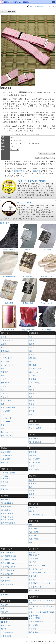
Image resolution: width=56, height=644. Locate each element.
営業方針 (33, 576)
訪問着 (32, 347)
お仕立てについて (36, 569)
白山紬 (32, 404)
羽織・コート (34, 425)
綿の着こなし (34, 511)
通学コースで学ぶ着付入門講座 (41, 612)
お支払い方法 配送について (34, 554)
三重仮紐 (5, 372)
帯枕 (3, 429)
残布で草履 (5, 581)
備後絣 (4, 486)
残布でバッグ (6, 577)
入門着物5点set (7, 633)
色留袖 (32, 344)
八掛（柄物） (34, 539)
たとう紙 (5, 605)
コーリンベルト (7, 365)
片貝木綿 (5, 482)
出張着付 (33, 629)
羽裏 (31, 542)
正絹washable (7, 455)
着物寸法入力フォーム (38, 566)
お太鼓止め (5, 351)
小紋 (31, 361)
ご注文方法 (33, 558)
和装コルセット (7, 432)
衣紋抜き (5, 344)
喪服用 (32, 494)
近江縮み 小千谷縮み (5, 477)
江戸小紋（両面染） (37, 369)
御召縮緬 (33, 358)
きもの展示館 (39, 6)
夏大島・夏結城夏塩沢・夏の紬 (7, 518)
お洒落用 (33, 483)
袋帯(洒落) (33, 455)
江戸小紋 (33, 376)
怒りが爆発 (33, 625)
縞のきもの (33, 372)
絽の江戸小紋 (6, 506)
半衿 (3, 414)
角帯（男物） (34, 470)
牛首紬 (32, 400)
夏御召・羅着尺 (7, 513)
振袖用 (32, 490)
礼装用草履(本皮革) (9, 556)
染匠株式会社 (34, 632)
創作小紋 (33, 365)
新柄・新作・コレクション (11, 223)
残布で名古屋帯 (7, 585)
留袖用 (32, 497)
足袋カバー (5, 393)
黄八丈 (32, 411)
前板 (3, 425)
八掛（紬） (33, 535)
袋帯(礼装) (33, 452)
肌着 (3, 404)
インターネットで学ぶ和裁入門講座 (41, 607)
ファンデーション (8, 422)
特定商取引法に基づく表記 (40, 583)
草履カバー (5, 397)
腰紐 (3, 369)
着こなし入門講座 (24, 203)
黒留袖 (32, 340)
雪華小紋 (33, 379)
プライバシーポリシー (38, 587)
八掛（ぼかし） (35, 528)
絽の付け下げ (6, 499)
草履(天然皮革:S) (8, 567)
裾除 (3, 376)
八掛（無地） (34, 532)
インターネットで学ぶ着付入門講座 (31, 181)
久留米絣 (5, 489)
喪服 (31, 414)
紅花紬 (32, 407)
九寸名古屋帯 (34, 459)
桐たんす (5, 612)
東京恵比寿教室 (18, 171)
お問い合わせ (34, 590)
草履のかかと (6, 400)
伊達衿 (4, 379)
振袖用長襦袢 (6, 452)
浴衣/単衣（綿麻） (8, 473)
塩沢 (31, 397)
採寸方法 (33, 562)
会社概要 (33, 580)
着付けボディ (6, 626)
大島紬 (32, 390)
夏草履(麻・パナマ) (9, 560)
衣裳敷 (4, 337)
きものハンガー (7, 358)
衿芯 (3, 347)
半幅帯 (32, 466)
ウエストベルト (7, 340)
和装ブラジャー (7, 436)
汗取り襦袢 (5, 411)
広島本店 (37, 171)
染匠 (31, 6)
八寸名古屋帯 (34, 463)
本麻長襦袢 (5, 459)
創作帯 (4, 629)
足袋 (3, 390)
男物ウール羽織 (35, 428)
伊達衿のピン (6, 383)
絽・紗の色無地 (35, 442)
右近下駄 (5, 595)
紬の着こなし (34, 508)
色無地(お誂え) (35, 438)
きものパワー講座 (36, 622)
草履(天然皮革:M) (8, 570)
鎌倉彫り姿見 (6, 636)
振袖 (31, 337)
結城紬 (32, 393)
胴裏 (31, 525)
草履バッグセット (8, 553)
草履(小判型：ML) (8, 563)
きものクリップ (7, 361)
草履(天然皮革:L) (8, 574)
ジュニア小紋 (34, 383)
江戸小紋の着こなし (37, 515)
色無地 (32, 354)
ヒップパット (6, 418)
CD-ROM (5, 622)
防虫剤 (4, 608)
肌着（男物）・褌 (8, 407)
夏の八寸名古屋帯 (8, 523)
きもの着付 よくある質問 (34, 617)
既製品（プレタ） (8, 463)
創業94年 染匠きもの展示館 (16, 2)
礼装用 (32, 480)
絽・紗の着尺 (6, 510)
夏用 (31, 487)
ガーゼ (4, 354)
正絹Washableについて (39, 573)
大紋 (31, 351)
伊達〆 (4, 386)
